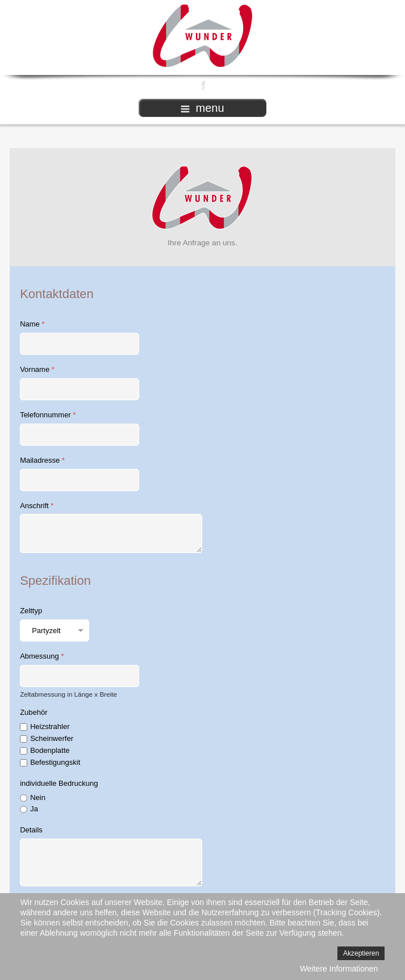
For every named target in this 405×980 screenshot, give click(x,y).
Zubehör (34, 712)
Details (31, 830)
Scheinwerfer (52, 738)
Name (32, 324)
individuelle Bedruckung (59, 783)
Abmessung (42, 656)
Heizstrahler (50, 726)
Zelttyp (31, 611)
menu (202, 108)
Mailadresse (42, 460)
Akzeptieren (361, 953)
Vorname (37, 369)
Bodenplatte (50, 750)
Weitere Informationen (339, 969)
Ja (34, 809)
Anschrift (37, 506)
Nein (38, 797)
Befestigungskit (55, 762)
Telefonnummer (48, 415)
